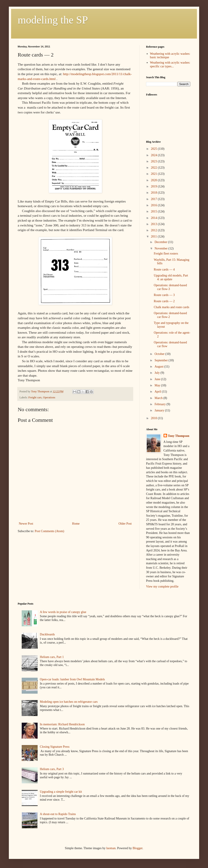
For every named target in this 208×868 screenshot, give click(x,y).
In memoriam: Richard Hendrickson (62, 724)
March (159, 398)
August (159, 367)
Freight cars (35, 397)
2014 (154, 218)
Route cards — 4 (164, 270)
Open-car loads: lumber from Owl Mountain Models (72, 679)
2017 (154, 199)
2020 (154, 180)
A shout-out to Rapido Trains (58, 814)
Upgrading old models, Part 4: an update (171, 277)
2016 (154, 205)
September (161, 360)
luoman (111, 848)
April (158, 392)
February (160, 404)
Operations (49, 397)
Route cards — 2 (164, 301)
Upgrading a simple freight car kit (61, 792)
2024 (154, 155)
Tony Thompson (179, 436)
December (161, 242)
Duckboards (47, 634)
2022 (154, 168)
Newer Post (26, 524)
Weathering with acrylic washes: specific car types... (170, 64)
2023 (154, 161)
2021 (154, 174)
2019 (154, 186)
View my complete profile (162, 587)
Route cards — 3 (164, 295)
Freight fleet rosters (166, 254)
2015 (154, 211)
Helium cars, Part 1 (52, 657)
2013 (154, 224)
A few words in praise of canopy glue (63, 612)
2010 (154, 418)
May (158, 385)
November (161, 248)
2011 (154, 236)
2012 (154, 230)
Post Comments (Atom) (49, 531)
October (160, 354)
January (160, 410)
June (158, 379)
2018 (154, 193)
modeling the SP (53, 20)
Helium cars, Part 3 (52, 769)
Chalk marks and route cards (171, 307)
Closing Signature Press (55, 747)
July (157, 373)
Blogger (137, 848)
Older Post (125, 524)
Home (76, 524)
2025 (154, 149)
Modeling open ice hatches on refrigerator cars (69, 702)
